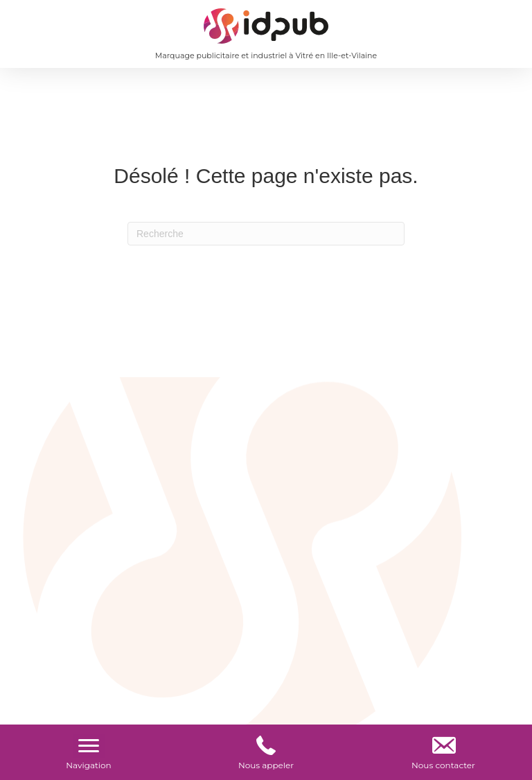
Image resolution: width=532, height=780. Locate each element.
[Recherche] (266, 234)
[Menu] (89, 746)
